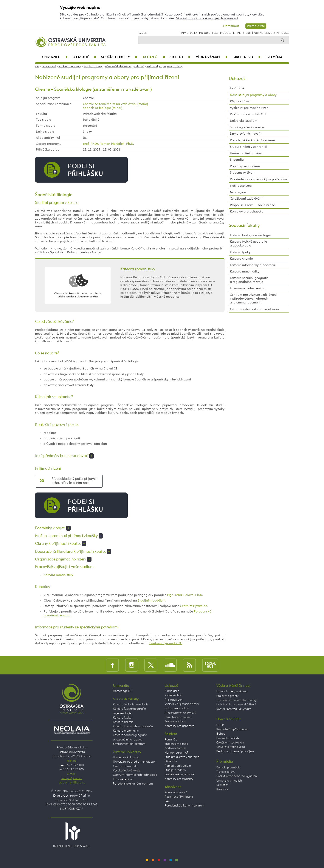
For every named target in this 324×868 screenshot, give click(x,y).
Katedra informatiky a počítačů (252, 265)
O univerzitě (49, 67)
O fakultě (84, 57)
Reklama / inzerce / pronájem (235, 751)
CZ (140, 33)
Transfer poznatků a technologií (237, 700)
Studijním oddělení (152, 601)
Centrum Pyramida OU (166, 643)
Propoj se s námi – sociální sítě (252, 205)
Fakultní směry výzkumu (232, 691)
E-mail (237, 33)
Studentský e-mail (176, 744)
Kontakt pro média (228, 768)
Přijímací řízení (241, 101)
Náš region (238, 192)
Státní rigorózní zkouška (248, 127)
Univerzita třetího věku (246, 153)
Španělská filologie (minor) (103, 108)
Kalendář (222, 789)
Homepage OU (123, 691)
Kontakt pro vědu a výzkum (234, 709)
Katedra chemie (241, 259)
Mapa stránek (188, 33)
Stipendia (237, 160)
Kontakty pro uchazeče (247, 212)
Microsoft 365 (209, 33)
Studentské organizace (179, 774)
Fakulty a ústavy (93, 67)
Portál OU (171, 740)
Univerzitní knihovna (126, 757)
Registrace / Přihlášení (179, 797)
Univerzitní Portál (277, 33)
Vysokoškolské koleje (127, 771)
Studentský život (242, 173)
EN (145, 33)
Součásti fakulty (119, 57)
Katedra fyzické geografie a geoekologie (248, 244)
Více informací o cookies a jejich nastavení (207, 18)
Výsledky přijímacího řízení (250, 108)
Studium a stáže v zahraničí (182, 757)
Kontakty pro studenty (179, 779)
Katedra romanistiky (58, 575)
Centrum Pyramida (194, 606)
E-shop (221, 734)
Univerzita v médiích (229, 781)
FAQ (167, 801)
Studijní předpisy (175, 770)
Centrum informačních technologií (135, 775)
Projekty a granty (227, 696)
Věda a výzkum (212, 57)
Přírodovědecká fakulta (118, 67)
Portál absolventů (176, 793)
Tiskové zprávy (226, 772)
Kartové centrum (124, 779)
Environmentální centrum (248, 288)
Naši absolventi (241, 186)
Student (180, 57)
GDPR (220, 725)
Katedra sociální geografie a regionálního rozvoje (249, 280)
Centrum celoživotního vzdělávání (254, 309)
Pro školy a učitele (228, 738)
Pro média (274, 57)
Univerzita (55, 57)
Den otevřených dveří (178, 717)
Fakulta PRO (246, 57)
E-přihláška (238, 88)
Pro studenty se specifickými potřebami (258, 179)
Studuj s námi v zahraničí (248, 147)
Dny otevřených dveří (245, 134)
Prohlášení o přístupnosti (232, 729)
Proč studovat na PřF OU (248, 114)
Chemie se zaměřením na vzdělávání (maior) (115, 104)
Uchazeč (154, 57)
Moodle (226, 33)
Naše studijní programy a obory (165, 67)
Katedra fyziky (240, 252)
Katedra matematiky (245, 272)
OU (37, 67)
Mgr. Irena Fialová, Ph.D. (185, 595)
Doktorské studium (244, 121)
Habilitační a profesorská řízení (236, 705)
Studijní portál (253, 33)
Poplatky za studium (245, 166)
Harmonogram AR (177, 753)
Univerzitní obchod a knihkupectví (135, 762)
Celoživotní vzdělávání (246, 199)
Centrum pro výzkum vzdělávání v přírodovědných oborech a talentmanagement (253, 299)
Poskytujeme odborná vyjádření (237, 776)
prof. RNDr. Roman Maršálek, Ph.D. (108, 144)
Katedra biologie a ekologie (250, 235)
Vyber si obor (173, 695)
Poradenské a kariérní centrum (252, 140)
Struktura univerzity (70, 67)
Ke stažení (223, 785)
